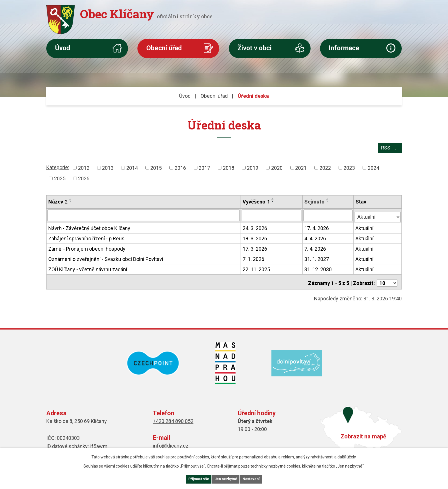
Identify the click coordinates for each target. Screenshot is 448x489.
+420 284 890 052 (173, 415)
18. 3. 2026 (255, 235)
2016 (180, 166)
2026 (84, 177)
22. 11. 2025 (257, 266)
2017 (204, 166)
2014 (132, 166)
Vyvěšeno (256, 200)
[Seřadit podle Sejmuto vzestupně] (328, 197)
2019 (253, 166)
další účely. (347, 456)
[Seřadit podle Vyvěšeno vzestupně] (273, 197)
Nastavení (261, 478)
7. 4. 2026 (316, 245)
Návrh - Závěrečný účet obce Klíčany (89, 225)
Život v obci (255, 48)
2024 (373, 166)
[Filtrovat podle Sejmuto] (329, 213)
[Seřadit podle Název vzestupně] (71, 197)
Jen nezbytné (226, 478)
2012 (84, 166)
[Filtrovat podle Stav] (378, 213)
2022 (325, 166)
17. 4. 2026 (317, 225)
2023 (349, 166)
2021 (301, 166)
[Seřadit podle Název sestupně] (71, 200)
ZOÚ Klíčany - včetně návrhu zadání (88, 266)
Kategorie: (58, 166)
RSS (389, 146)
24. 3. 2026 (255, 225)
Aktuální (365, 225)
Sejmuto (315, 200)
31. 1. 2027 (317, 256)
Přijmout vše (189, 478)
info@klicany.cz (171, 440)
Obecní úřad (164, 48)
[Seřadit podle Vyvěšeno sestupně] (273, 200)
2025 (60, 177)
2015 (156, 166)
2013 (108, 166)
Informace (344, 48)
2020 (277, 166)
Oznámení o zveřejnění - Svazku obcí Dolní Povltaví (106, 256)
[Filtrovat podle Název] (144, 213)
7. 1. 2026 (254, 256)
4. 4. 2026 (316, 235)
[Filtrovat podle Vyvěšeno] (272, 213)
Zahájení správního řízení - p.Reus (86, 235)
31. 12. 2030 (319, 266)
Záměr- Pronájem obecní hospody (87, 245)
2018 (229, 166)
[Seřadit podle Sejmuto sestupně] (328, 200)
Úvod (63, 48)
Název (58, 200)
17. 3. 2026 (255, 245)
